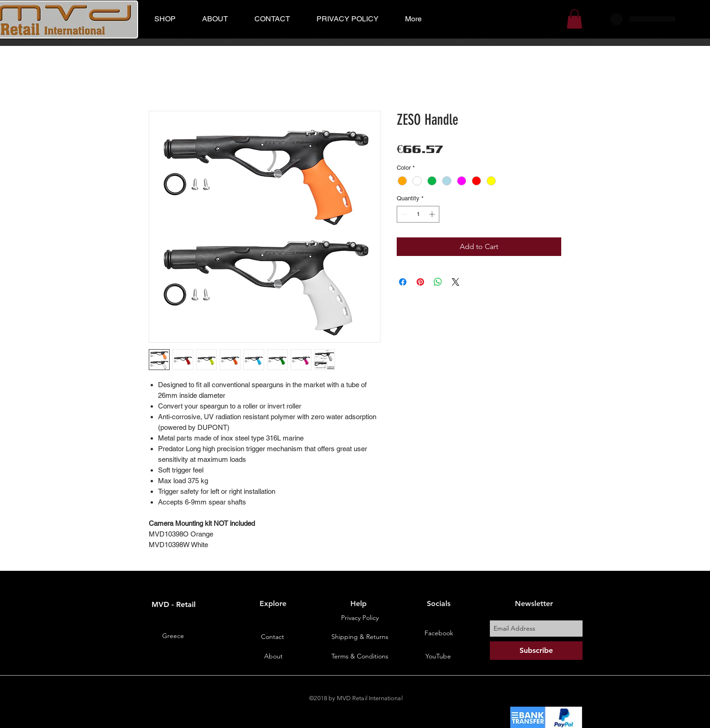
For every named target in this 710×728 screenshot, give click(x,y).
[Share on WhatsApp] (438, 282)
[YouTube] (438, 657)
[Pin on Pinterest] (420, 282)
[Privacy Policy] (360, 618)
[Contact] (273, 637)
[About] (273, 657)
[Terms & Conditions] (360, 657)
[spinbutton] (418, 214)
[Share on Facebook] (403, 282)
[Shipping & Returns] (360, 637)
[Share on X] (456, 282)
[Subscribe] (536, 651)
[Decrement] (404, 214)
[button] (574, 19)
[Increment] (433, 214)
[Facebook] (439, 633)
